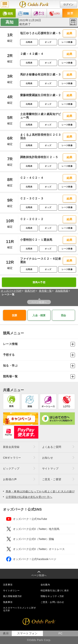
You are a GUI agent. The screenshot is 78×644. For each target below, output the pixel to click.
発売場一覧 (45, 291)
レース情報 (39, 344)
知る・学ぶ (39, 366)
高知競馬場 (62, 291)
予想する (39, 355)
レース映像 (67, 42)
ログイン (69, 4)
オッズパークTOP (11, 291)
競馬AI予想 (39, 282)
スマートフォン (27, 633)
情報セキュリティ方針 (52, 596)
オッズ (48, 42)
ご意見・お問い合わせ (52, 602)
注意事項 (8, 585)
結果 (70, 33)
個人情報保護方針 (13, 596)
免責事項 (8, 602)
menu (5, 4)
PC (60, 633)
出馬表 (29, 42)
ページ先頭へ (39, 302)
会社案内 (45, 585)
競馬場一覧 (39, 377)
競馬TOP (30, 291)
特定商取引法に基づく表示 (55, 591)
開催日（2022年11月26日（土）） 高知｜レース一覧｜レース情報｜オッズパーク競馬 (34, 4)
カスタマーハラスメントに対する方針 (20, 609)
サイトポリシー (11, 591)
